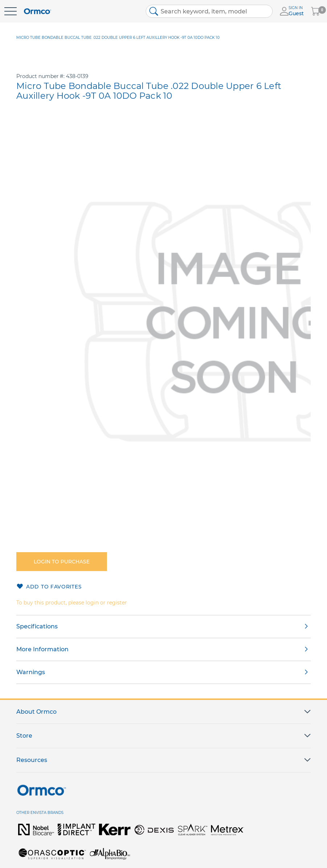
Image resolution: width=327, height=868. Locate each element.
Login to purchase (62, 562)
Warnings (31, 672)
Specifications (37, 626)
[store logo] (38, 11)
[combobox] (209, 11)
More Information (42, 649)
